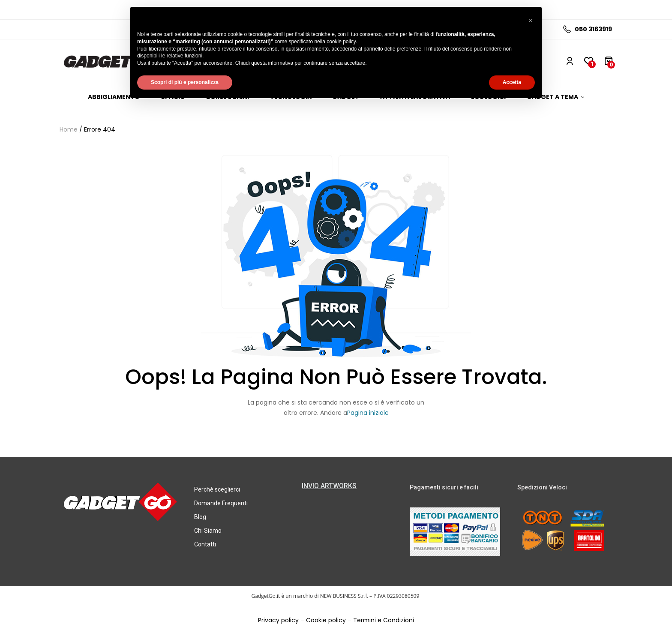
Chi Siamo (208, 531)
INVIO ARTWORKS (329, 486)
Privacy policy (278, 620)
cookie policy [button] (341, 42)
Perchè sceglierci (217, 489)
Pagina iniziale (368, 413)
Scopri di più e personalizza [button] (185, 82)
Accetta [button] (512, 82)
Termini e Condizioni (384, 620)
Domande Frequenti (221, 503)
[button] (531, 21)
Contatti (205, 544)
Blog (200, 517)
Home (69, 129)
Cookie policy (326, 620)
